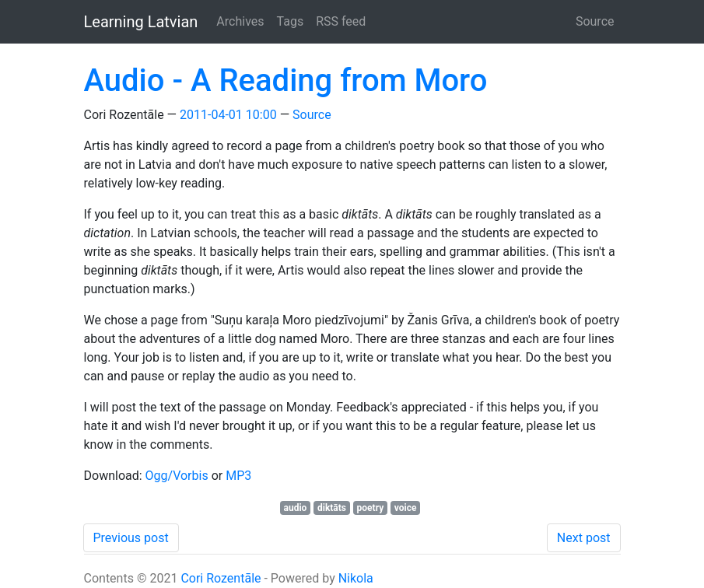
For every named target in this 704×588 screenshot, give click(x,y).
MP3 (238, 476)
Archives (240, 21)
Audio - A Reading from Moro (286, 80)
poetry (371, 508)
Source (595, 21)
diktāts (332, 508)
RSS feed (341, 21)
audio (296, 508)
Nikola (356, 578)
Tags (291, 21)
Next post (584, 538)
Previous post (131, 538)
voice (406, 508)
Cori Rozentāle (221, 578)
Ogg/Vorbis (177, 476)
